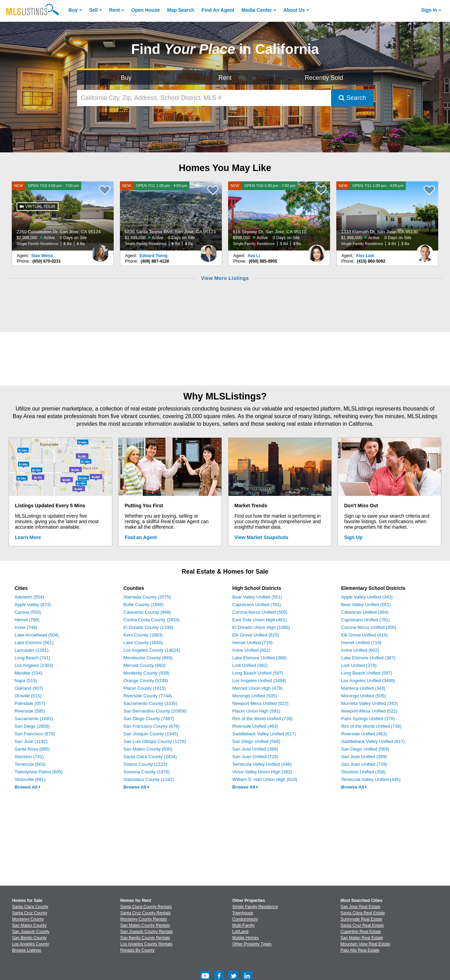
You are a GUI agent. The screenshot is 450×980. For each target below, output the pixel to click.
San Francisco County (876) (151, 726)
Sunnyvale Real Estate (361, 919)
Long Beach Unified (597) (258, 673)
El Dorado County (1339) (148, 627)
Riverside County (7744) (148, 696)
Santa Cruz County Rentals (145, 913)
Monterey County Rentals (144, 919)
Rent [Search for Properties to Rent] (225, 78)
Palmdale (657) (30, 703)
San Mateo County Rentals (145, 925)
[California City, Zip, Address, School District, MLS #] (204, 98)
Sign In (429, 10)
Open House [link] (146, 10)
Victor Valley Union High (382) (262, 772)
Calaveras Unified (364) (365, 612)
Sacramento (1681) (34, 719)
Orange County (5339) (146, 681)
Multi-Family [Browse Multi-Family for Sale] (243, 925)
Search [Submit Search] (352, 98)
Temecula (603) (30, 764)
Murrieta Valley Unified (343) (369, 703)
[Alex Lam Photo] (425, 251)
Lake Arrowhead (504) (37, 635)
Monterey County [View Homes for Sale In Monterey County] (28, 919)
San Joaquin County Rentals (147, 932)
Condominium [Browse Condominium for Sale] (245, 919)
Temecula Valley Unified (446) (262, 764)
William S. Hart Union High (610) (265, 779)
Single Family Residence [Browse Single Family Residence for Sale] (255, 907)
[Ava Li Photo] (317, 251)
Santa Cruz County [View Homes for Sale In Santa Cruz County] (30, 913)
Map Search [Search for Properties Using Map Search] (181, 10)
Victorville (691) (30, 779)
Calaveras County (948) (147, 612)
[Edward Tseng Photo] (208, 251)
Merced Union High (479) (257, 688)
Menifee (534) (28, 673)
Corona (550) (28, 612)
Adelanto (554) (29, 597)
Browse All (27, 787)
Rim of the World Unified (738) (262, 719)
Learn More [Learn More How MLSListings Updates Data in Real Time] (28, 537)
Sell (93, 10)
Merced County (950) (144, 665)
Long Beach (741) (32, 658)
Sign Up (353, 537)
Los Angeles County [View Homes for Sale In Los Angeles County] (31, 944)
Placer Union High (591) (256, 711)
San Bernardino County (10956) (155, 711)
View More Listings (225, 278)
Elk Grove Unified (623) (256, 635)
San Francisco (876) (35, 734)
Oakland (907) (29, 688)
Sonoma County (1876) (147, 772)
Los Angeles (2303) (34, 665)
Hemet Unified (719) (252, 643)
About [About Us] (294, 10)
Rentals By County (137, 950)
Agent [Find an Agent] (218, 10)
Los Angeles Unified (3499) (259, 681)
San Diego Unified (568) (256, 741)
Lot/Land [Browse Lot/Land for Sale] (240, 932)
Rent (115, 10)
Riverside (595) (30, 711)
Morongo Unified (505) (255, 696)
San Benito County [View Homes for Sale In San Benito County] (29, 938)
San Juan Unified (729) (255, 757)
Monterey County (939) (146, 673)
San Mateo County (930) (148, 749)
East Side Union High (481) (260, 620)
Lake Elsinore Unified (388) (259, 658)
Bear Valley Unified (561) (257, 597)
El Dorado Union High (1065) (261, 627)
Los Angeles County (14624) (152, 650)
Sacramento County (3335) (150, 703)
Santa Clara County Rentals (146, 907)
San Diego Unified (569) (365, 749)
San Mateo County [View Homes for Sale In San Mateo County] (29, 925)
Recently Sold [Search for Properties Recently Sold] (324, 78)
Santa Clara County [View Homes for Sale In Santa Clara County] (30, 907)
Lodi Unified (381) (250, 665)
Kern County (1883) (143, 635)
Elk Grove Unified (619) (364, 635)
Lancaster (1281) (31, 650)
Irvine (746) (26, 627)
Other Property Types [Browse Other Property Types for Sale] (252, 944)
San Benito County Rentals (145, 938)
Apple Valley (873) (33, 605)
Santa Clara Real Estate (363, 913)
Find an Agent (141, 537)
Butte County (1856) (143, 605)
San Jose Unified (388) (255, 749)
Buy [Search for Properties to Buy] (126, 78)
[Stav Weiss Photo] (100, 251)
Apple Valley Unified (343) (367, 597)
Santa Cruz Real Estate (362, 925)
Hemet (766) (27, 620)
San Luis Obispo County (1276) (155, 741)
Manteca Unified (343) (363, 688)
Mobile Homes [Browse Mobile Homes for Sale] (246, 938)
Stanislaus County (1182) (149, 779)
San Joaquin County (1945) (151, 734)
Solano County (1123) (145, 764)
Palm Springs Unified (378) (368, 719)
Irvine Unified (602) (251, 650)
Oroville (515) (28, 696)
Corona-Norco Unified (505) (260, 612)
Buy (73, 10)
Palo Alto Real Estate (360, 950)
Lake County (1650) (143, 643)
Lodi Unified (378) (359, 665)
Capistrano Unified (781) (257, 605)
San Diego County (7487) (149, 719)
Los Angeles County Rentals (146, 944)
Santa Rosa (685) (32, 749)
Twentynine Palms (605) (39, 772)
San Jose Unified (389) (364, 757)
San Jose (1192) (31, 741)
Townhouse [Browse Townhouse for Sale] (243, 913)
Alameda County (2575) (147, 597)
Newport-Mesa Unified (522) (260, 703)
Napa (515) (26, 681)
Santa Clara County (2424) (150, 757)
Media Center (257, 10)
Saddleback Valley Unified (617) (264, 734)
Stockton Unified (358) (363, 772)
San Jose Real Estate (360, 907)
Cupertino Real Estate (361, 932)
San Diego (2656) (32, 726)
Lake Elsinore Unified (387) (368, 658)
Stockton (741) (29, 757)
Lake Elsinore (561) (34, 643)
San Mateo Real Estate (362, 938)
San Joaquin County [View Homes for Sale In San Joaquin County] (31, 932)
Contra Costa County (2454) (152, 620)
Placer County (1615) (145, 688)
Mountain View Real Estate (365, 944)
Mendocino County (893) (148, 658)
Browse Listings (27, 950)
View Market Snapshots (261, 537)
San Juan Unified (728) (364, 764)
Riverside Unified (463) (255, 726)
